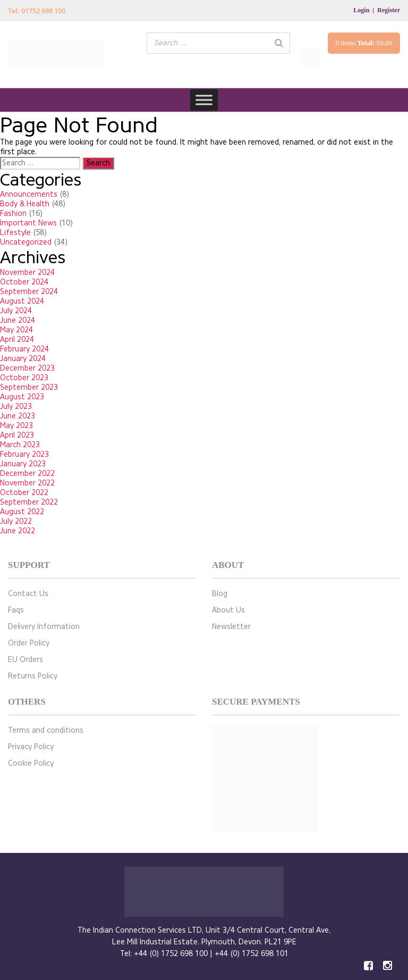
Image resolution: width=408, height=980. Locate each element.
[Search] (279, 43)
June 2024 (18, 320)
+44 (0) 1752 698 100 (171, 954)
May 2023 (16, 426)
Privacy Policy (31, 747)
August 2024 (22, 301)
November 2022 (27, 483)
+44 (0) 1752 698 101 (252, 954)
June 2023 (18, 416)
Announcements (29, 194)
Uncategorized (26, 242)
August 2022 (22, 512)
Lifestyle (15, 233)
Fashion (13, 213)
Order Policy (29, 643)
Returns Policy (33, 676)
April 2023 (17, 435)
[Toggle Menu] (204, 100)
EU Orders (25, 660)
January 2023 (23, 464)
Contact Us (28, 594)
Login (361, 10)
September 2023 (29, 387)
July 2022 (16, 521)
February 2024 (24, 349)
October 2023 (24, 378)
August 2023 (22, 397)
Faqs (16, 610)
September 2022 (29, 502)
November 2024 (27, 273)
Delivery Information (44, 627)
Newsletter (231, 627)
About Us (228, 610)
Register (389, 10)
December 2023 (27, 368)
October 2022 (24, 493)
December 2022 (27, 474)
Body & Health (25, 204)
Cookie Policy (31, 763)
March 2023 (20, 445)
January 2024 (23, 359)
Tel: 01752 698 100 (37, 11)
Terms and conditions (46, 730)
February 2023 (24, 454)
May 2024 (16, 330)
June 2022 (18, 531)
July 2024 (16, 311)
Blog (220, 594)
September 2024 (29, 292)
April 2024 (17, 340)
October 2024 (24, 282)
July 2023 (16, 407)
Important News (28, 223)
